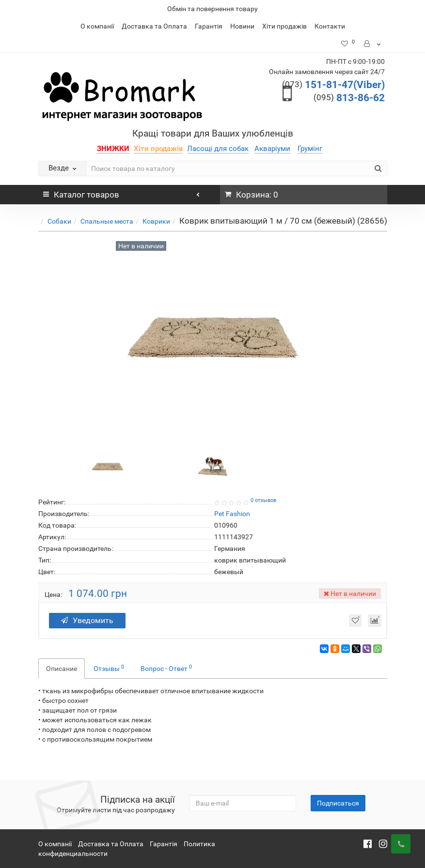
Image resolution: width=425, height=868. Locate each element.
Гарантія (209, 26)
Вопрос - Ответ (166, 668)
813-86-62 (349, 98)
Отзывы (109, 668)
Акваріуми (272, 149)
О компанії (97, 26)
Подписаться (338, 803)
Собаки (59, 221)
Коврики (156, 221)
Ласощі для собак (218, 149)
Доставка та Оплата (154, 26)
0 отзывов (263, 500)
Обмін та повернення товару (212, 9)
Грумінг (310, 149)
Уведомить (87, 620)
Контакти (330, 26)
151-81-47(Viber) (333, 85)
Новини (242, 26)
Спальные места (107, 221)
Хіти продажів (284, 26)
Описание (62, 669)
